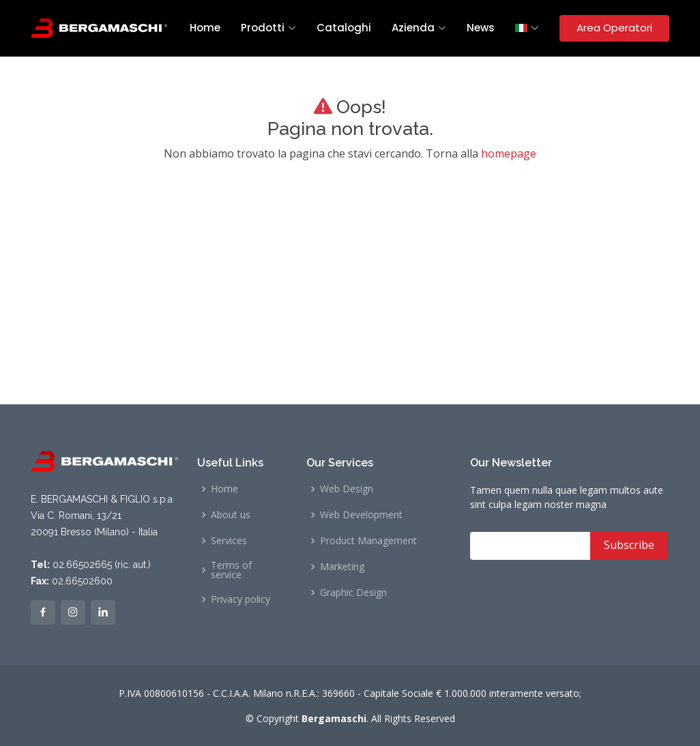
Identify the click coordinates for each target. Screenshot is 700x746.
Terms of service (231, 570)
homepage (509, 153)
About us (231, 515)
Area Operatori (614, 28)
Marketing (342, 567)
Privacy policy (240, 599)
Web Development (361, 515)
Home (205, 28)
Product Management (368, 541)
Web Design (347, 489)
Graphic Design (353, 593)
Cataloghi (344, 28)
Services (229, 541)
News (481, 28)
